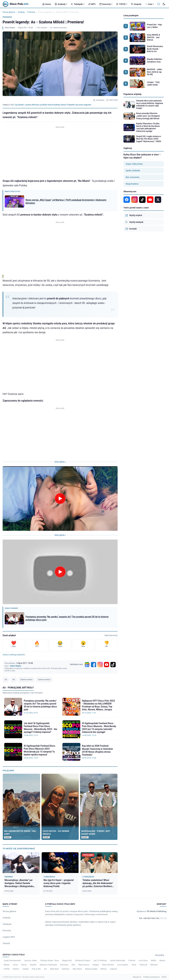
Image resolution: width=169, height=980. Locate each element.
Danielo (33, 965)
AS (6, 680)
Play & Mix (36, 969)
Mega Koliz (67, 961)
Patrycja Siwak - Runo (50, 961)
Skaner (7, 965)
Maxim (162, 961)
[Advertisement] (60, 152)
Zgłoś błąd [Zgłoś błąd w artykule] (112, 100)
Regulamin (137, 977)
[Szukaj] (159, 4)
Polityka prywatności (152, 977)
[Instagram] (100, 665)
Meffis (153, 961)
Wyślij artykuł (134, 215)
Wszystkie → (161, 955)
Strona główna (9, 12)
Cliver (134, 965)
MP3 (92, 4)
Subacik (113, 969)
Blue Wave (77, 969)
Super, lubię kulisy (134, 164)
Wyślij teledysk (134, 222)
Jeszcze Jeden (30, 961)
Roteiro (16, 969)
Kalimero (66, 969)
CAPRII (7, 969)
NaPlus (104, 969)
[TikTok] (113, 665)
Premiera (31, 12)
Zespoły (136, 4)
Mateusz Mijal (91, 969)
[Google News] (87, 665)
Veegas (96, 965)
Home (47, 4)
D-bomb (132, 961)
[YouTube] (107, 665)
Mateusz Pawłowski (48, 965)
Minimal (154, 965)
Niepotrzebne (132, 184)
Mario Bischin (108, 965)
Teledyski (78, 4)
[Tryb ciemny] (164, 4)
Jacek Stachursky (117, 961)
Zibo (73, 965)
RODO (164, 977)
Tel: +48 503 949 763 (153, 918)
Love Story (143, 961)
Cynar (15, 965)
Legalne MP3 (9, 937)
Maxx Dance (84, 965)
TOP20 (122, 4)
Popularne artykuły (132, 94)
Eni (45, 969)
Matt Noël (54, 969)
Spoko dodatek (133, 171)
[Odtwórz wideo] (60, 499)
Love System (123, 965)
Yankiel (25, 969)
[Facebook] (94, 665)
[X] (158, 200)
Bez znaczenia (132, 177)
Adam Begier (10, 28)
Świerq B (144, 965)
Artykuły (61, 4)
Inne (149, 4)
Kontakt (131, 229)
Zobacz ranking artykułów (14, 655)
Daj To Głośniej (100, 961)
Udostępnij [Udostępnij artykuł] (99, 100)
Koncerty (106, 4)
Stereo (24, 965)
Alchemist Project (83, 961)
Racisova (64, 965)
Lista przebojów (131, 15)
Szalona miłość (26, 680)
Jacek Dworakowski (12, 961)
